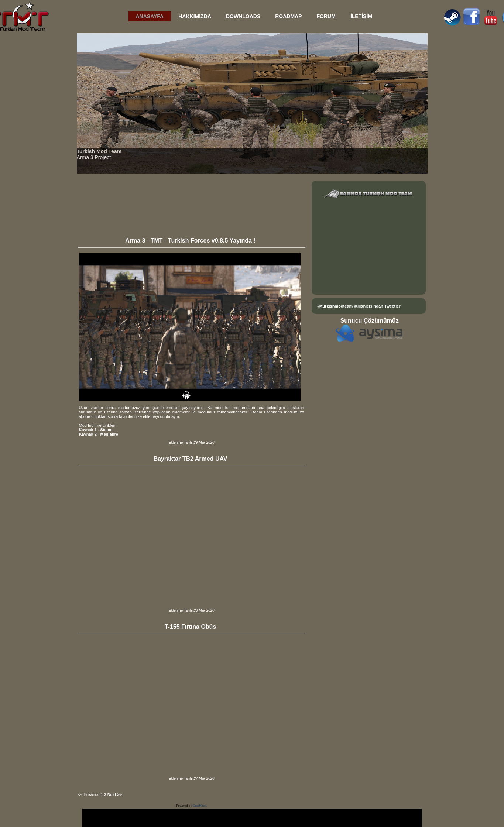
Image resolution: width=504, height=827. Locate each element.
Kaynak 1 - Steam (96, 430)
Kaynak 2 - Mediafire (99, 434)
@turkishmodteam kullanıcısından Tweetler (359, 306)
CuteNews (200, 806)
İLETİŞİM (361, 16)
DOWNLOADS (243, 16)
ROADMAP (288, 16)
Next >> (115, 795)
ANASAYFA (150, 16)
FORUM (326, 16)
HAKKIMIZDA (195, 16)
